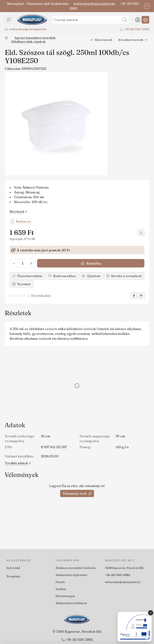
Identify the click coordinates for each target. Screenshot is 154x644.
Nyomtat (21, 284)
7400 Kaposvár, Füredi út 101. (125, 568)
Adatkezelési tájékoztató (71, 575)
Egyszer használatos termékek (35, 38)
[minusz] (14, 263)
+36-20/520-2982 (137, 29)
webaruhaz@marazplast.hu (94, 4)
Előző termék (101, 40)
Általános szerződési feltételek (75, 568)
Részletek (18, 212)
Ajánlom (91, 276)
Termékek (13, 576)
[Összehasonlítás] (27, 276)
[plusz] (31, 263)
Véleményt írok (77, 493)
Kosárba (91, 263)
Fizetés (60, 582)
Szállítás (61, 589)
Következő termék (133, 40)
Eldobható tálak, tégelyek (28, 42)
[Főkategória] (6, 38)
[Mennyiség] (23, 263)
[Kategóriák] (9, 20)
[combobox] (91, 20)
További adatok (18, 463)
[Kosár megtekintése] (145, 20)
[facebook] (134, 296)
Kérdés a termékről (124, 276)
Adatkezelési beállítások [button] (71, 603)
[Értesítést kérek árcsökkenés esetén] (141, 233)
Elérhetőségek (65, 596)
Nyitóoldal (13, 568)
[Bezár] (147, 6)
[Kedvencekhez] (62, 276)
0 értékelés (42, 296)
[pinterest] (141, 296)
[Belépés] (138, 20)
